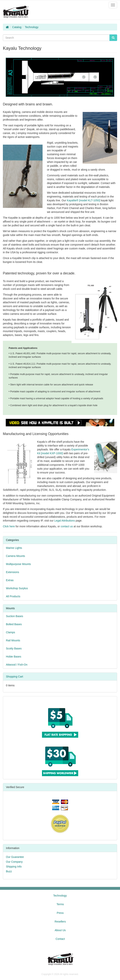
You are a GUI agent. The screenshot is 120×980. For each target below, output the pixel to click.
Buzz (9, 871)
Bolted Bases (14, 624)
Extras (10, 580)
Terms (60, 904)
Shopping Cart (15, 677)
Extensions (12, 572)
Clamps (10, 632)
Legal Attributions (65, 521)
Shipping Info (14, 867)
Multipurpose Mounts (18, 564)
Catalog (17, 27)
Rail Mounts (13, 640)
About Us (60, 930)
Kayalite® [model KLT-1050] (83, 200)
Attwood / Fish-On (17, 665)
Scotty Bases (14, 648)
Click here (9, 526)
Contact (60, 939)
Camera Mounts (16, 556)
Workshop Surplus (17, 588)
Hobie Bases (14, 657)
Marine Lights (14, 548)
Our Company (14, 862)
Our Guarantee (15, 857)
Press (60, 913)
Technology (32, 27)
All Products (13, 596)
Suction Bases (15, 616)
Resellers (60, 922)
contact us (67, 526)
